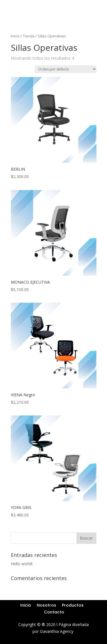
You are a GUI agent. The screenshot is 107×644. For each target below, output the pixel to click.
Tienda (29, 36)
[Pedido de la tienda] (66, 69)
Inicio (15, 36)
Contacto (54, 612)
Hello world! (22, 564)
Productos (73, 605)
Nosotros (47, 605)
